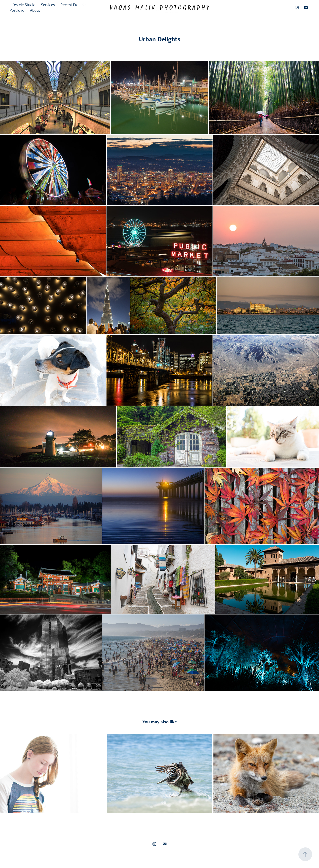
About (35, 10)
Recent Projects (73, 5)
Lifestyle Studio (23, 5)
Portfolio (17, 10)
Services (48, 5)
